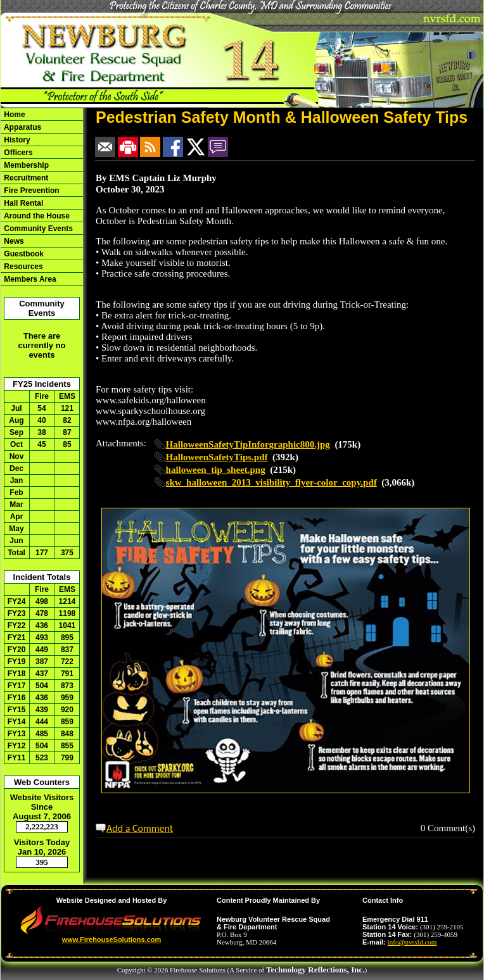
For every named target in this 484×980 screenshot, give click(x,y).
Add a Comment (140, 828)
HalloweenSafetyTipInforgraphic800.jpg (248, 444)
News (13, 241)
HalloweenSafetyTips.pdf (217, 457)
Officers (17, 153)
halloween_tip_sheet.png (216, 470)
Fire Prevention (31, 191)
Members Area (29, 279)
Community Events (37, 229)
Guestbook (23, 254)
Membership (25, 165)
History (16, 140)
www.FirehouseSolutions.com (112, 939)
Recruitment (25, 178)
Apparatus (22, 127)
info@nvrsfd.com (412, 942)
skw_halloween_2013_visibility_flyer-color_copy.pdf (271, 482)
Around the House (36, 216)
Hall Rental (22, 203)
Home (14, 115)
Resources (22, 267)
